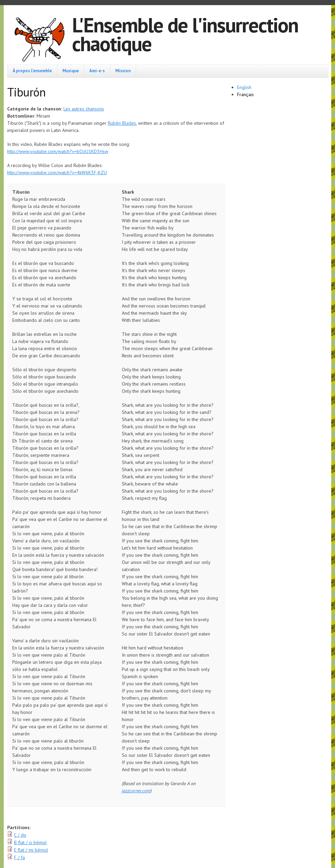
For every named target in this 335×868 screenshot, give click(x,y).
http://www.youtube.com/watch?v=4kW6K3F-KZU (57, 173)
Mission (123, 71)
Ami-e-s (97, 71)
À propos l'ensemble (32, 71)
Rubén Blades (122, 123)
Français (245, 94)
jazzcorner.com (136, 791)
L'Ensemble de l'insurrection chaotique (185, 34)
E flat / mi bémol (31, 850)
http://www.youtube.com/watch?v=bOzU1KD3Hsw (58, 151)
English (244, 87)
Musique (71, 71)
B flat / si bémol (30, 842)
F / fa (19, 857)
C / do (20, 835)
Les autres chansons (84, 109)
